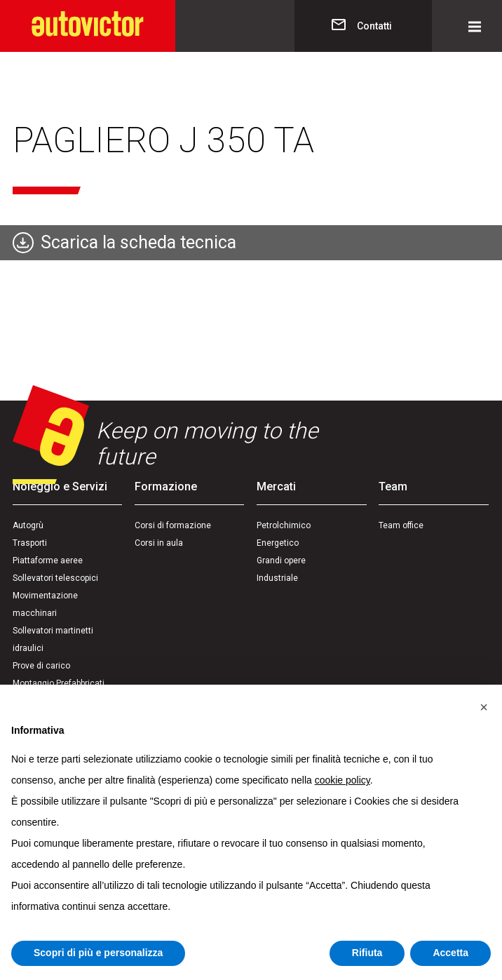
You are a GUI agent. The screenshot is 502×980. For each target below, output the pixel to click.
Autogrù (28, 525)
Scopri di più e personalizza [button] (98, 953)
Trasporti (30, 543)
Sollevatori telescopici (55, 578)
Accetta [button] (450, 953)
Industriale (277, 578)
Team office (401, 525)
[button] (484, 707)
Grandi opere (281, 561)
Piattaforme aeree (48, 561)
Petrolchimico (284, 525)
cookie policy (342, 780)
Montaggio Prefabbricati (59, 683)
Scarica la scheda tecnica (138, 242)
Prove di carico (41, 666)
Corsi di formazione (173, 525)
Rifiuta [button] (367, 953)
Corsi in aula (159, 543)
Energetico (278, 543)
